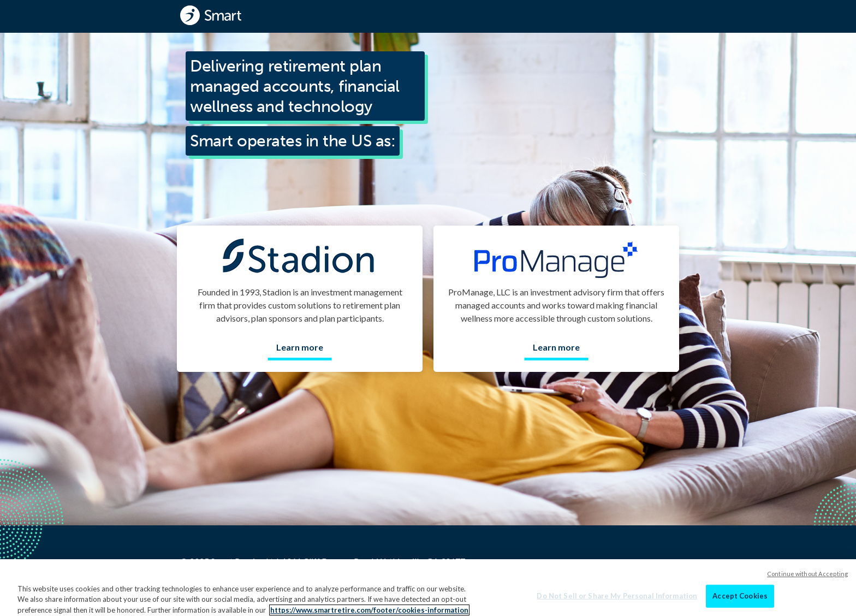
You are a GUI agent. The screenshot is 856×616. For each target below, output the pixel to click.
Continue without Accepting (807, 586)
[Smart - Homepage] (211, 15)
